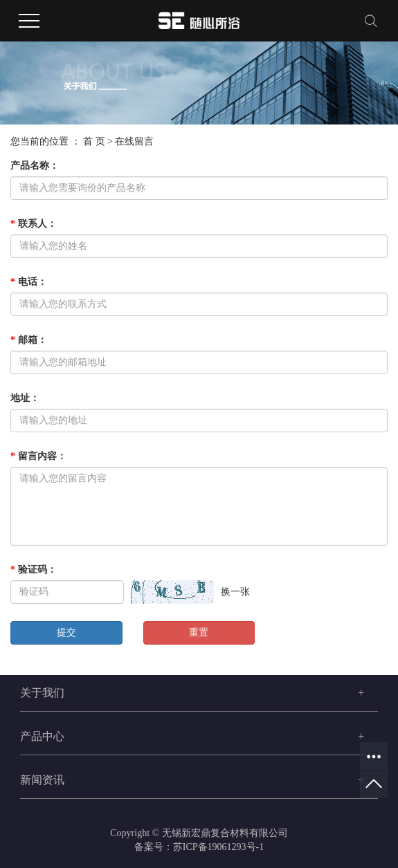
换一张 (235, 592)
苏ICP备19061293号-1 (218, 847)
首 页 (94, 141)
